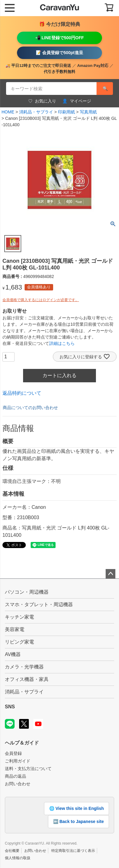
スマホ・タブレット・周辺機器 (39, 604)
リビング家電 (19, 642)
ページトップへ (110, 574)
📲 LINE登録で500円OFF (59, 38)
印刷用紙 (66, 112)
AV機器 (13, 654)
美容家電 (15, 629)
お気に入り (42, 101)
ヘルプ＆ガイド (22, 743)
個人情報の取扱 (18, 858)
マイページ (77, 101)
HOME (8, 112)
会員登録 (13, 753)
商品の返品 (15, 776)
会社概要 (12, 851)
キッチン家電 (19, 617)
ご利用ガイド (18, 761)
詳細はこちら (62, 343)
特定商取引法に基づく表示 (73, 851)
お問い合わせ (18, 784)
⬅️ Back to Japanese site (78, 821)
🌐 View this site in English (76, 808)
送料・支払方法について (28, 769)
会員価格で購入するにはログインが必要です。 (41, 300)
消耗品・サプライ (36, 112)
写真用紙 (88, 112)
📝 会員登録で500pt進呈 (59, 53)
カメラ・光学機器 (24, 667)
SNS (10, 707)
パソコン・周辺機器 (27, 592)
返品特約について (22, 393)
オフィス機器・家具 (27, 679)
